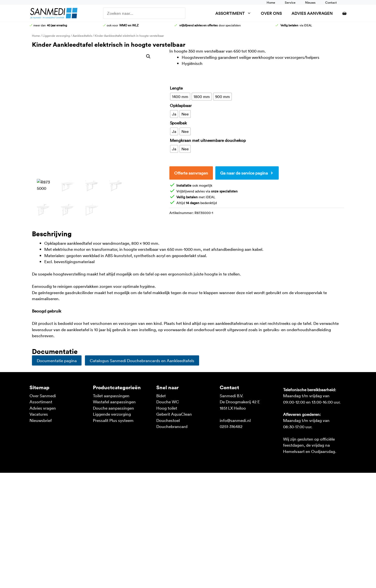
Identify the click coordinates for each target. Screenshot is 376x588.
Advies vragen (43, 408)
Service (290, 2)
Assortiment (236, 13)
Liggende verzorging (56, 36)
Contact (331, 2)
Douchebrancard (172, 426)
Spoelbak (178, 123)
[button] (148, 56)
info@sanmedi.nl (235, 420)
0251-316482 (231, 426)
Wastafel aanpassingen (114, 402)
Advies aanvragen (312, 13)
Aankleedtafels (82, 36)
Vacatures (39, 414)
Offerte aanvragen (191, 173)
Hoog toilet (167, 408)
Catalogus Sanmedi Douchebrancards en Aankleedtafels (142, 360)
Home (271, 2)
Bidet (161, 396)
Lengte (176, 88)
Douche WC (168, 402)
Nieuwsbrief (41, 420)
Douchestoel (168, 420)
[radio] (180, 97)
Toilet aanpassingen (111, 396)
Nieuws (310, 2)
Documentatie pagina (57, 360)
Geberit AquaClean (174, 414)
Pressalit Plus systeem (113, 420)
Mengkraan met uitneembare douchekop (208, 140)
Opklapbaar (181, 105)
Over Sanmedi (43, 396)
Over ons (271, 13)
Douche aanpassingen (113, 408)
